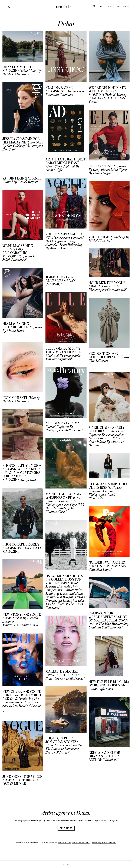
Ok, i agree (66, 865)
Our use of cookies (92, 864)
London (109, 6)
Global (126, 6)
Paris (118, 6)
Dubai (100, 6)
